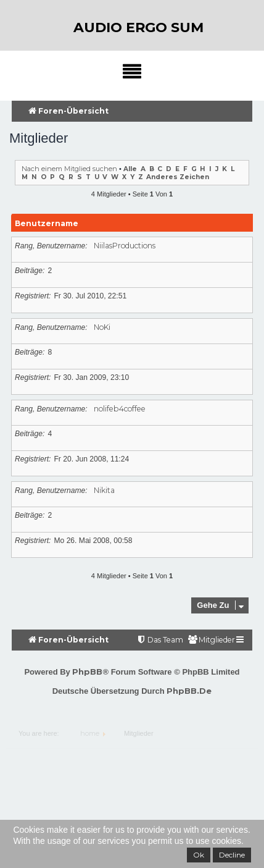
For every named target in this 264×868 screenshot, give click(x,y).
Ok (199, 855)
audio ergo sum (138, 27)
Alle (130, 169)
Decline (232, 855)
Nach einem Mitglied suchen (69, 169)
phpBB (87, 672)
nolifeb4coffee (120, 409)
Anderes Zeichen (178, 177)
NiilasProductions (125, 246)
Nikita (104, 490)
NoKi (102, 327)
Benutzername (47, 223)
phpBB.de (189, 691)
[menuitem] (211, 640)
